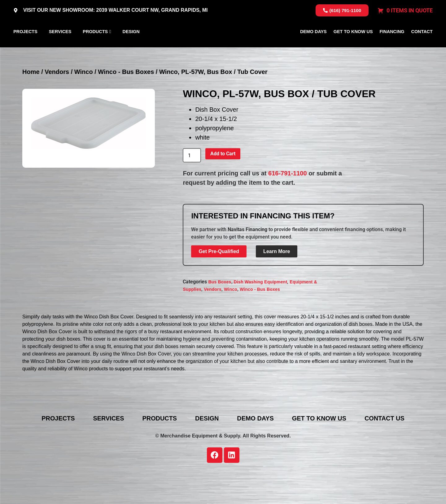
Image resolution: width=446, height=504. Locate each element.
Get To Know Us (353, 46)
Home (31, 101)
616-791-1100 (288, 203)
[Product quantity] (192, 185)
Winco (84, 101)
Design (131, 46)
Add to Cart (223, 183)
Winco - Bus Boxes (126, 101)
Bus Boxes (220, 311)
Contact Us (386, 448)
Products (95, 46)
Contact (422, 46)
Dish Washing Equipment (261, 311)
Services (60, 46)
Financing (392, 46)
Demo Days (313, 46)
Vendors (57, 101)
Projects (25, 46)
